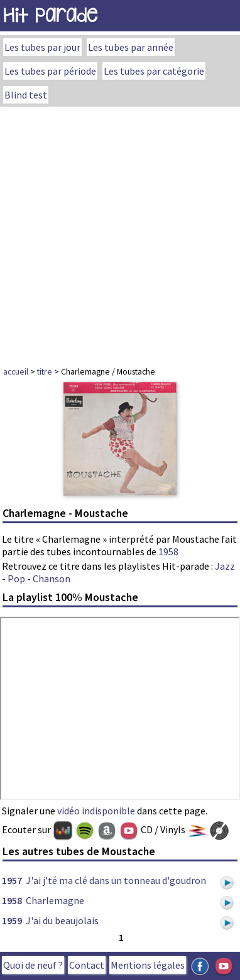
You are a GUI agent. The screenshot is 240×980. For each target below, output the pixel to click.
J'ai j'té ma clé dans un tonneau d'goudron (116, 880)
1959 (12, 920)
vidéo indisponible (96, 811)
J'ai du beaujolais (62, 920)
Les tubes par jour (42, 47)
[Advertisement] (120, 233)
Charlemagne (55, 900)
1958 (168, 551)
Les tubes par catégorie (154, 71)
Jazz (225, 566)
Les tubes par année (131, 47)
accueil (16, 371)
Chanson (52, 578)
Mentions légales (148, 965)
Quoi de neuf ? (33, 965)
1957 (12, 880)
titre (45, 371)
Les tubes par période (50, 71)
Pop (16, 578)
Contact (87, 965)
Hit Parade (50, 15)
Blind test (26, 95)
